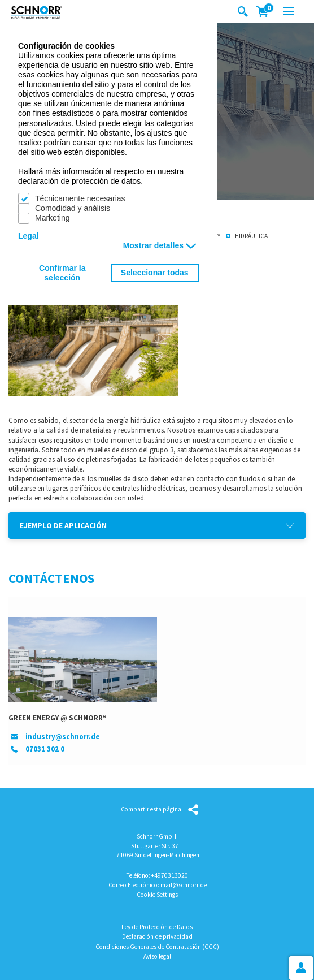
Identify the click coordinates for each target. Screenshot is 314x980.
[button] (157, 526)
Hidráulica (251, 235)
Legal (29, 236)
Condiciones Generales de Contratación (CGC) (157, 947)
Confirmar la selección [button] (62, 273)
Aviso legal (157, 956)
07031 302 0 (45, 749)
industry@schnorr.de (63, 737)
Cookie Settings (157, 895)
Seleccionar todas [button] (155, 273)
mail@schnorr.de (184, 885)
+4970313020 (170, 875)
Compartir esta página (152, 809)
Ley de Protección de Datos (157, 927)
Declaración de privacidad (157, 936)
